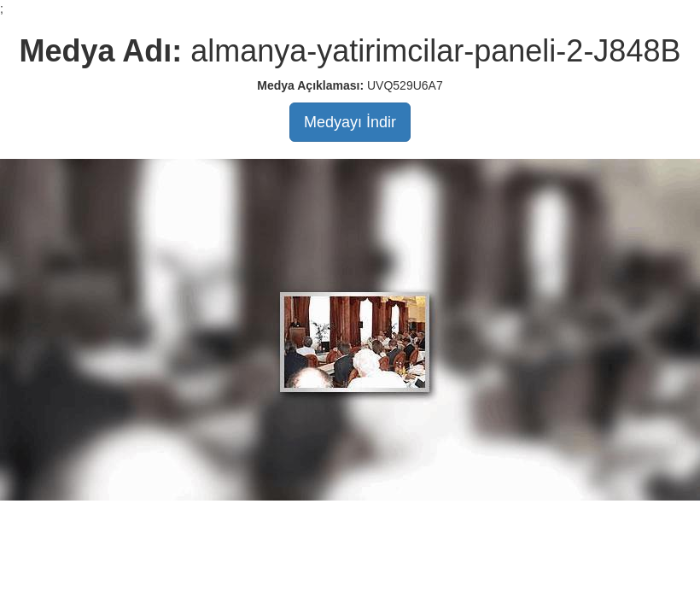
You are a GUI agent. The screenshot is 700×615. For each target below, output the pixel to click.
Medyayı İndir (350, 122)
